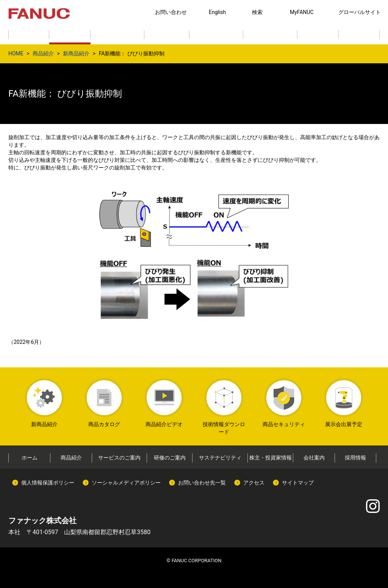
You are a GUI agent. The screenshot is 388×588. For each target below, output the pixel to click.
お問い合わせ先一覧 (202, 483)
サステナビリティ (220, 458)
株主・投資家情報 (271, 458)
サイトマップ (298, 483)
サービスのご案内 (119, 458)
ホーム (30, 458)
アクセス (254, 483)
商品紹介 (43, 53)
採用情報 (355, 458)
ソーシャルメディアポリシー (126, 483)
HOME (16, 53)
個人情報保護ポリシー (48, 483)
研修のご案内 (170, 458)
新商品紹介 (76, 53)
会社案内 (314, 458)
